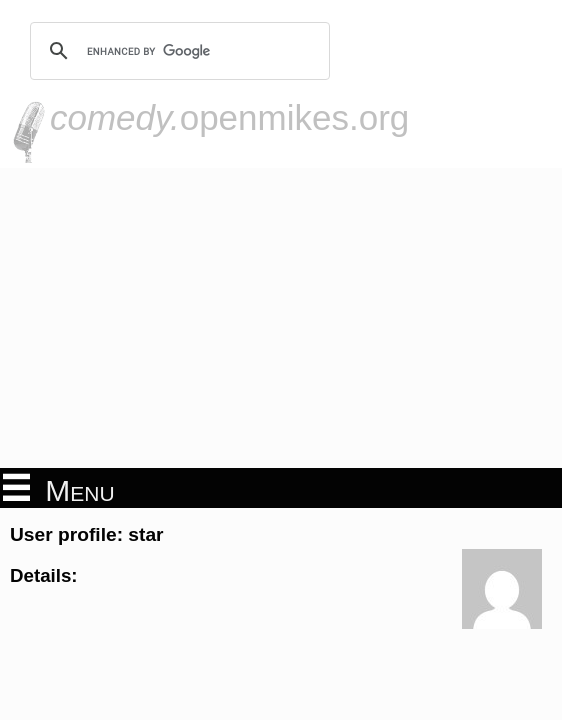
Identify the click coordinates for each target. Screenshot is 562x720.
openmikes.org (229, 117)
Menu (59, 489)
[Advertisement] (281, 318)
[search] (177, 51)
